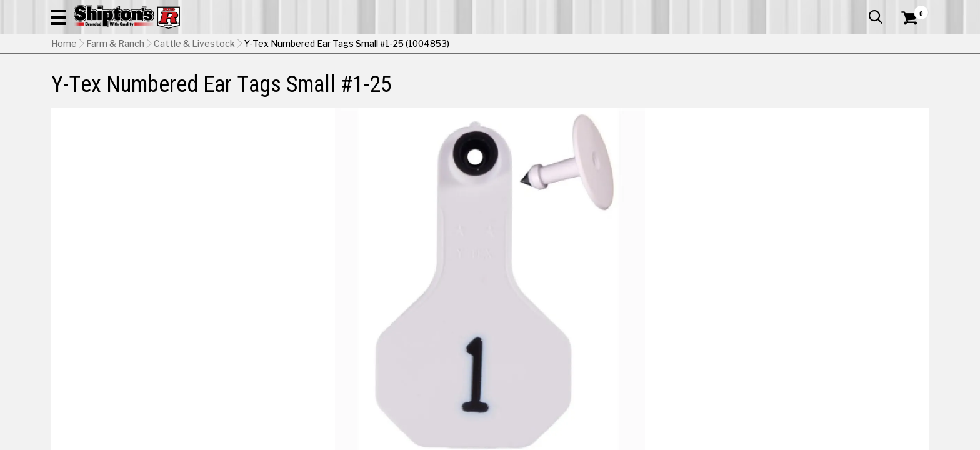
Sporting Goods (829, 84)
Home (64, 107)
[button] (625, 45)
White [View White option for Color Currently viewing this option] (781, 305)
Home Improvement (541, 84)
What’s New (859, 9)
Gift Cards (804, 9)
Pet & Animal (738, 84)
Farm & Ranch (349, 84)
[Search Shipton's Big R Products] (490, 45)
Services (912, 9)
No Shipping (711, 337)
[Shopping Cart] (907, 45)
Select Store (841, 337)
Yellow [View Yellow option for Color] (866, 305)
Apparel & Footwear (106, 84)
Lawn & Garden (648, 84)
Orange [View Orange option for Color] (696, 305)
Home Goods (437, 84)
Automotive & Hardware (235, 84)
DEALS (906, 84)
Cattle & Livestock (194, 107)
